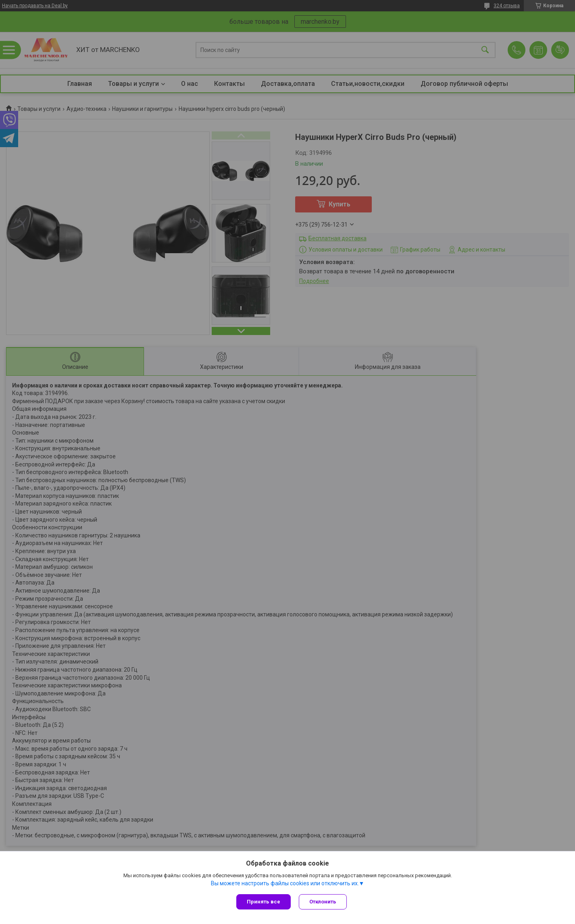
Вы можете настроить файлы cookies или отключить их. (285, 883)
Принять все (264, 902)
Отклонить (323, 902)
